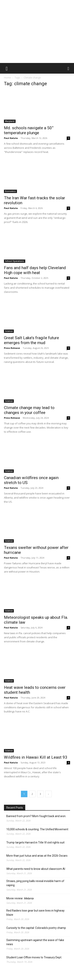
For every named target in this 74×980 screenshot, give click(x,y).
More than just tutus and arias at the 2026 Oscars (37, 856)
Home (7, 78)
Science (9, 331)
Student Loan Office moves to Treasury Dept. (34, 957)
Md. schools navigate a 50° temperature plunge (29, 130)
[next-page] (48, 794)
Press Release (12, 348)
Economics (10, 191)
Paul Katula (11, 138)
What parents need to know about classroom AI (36, 869)
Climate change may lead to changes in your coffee (29, 410)
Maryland (10, 121)
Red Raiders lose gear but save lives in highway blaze (35, 913)
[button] (7, 68)
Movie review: (20, 898)
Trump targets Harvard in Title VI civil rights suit (35, 842)
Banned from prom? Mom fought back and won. (36, 816)
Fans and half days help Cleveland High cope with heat (35, 270)
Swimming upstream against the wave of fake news (35, 942)
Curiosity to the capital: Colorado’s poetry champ (36, 928)
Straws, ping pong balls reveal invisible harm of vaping (35, 883)
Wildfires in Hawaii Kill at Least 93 (36, 757)
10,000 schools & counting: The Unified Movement (37, 829)
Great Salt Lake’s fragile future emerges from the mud (31, 340)
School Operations (15, 261)
